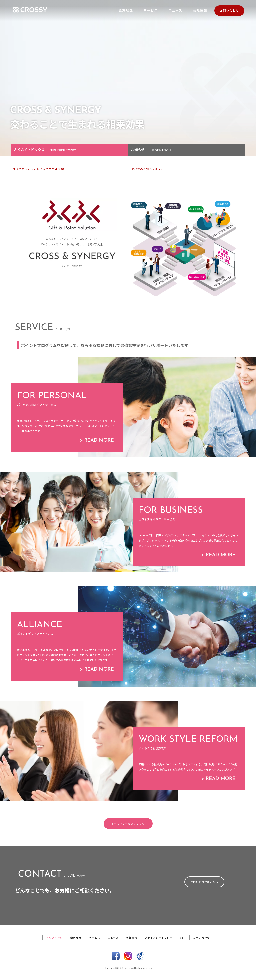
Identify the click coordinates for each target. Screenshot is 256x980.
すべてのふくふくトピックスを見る (39, 169)
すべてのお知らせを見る (150, 169)
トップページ (55, 937)
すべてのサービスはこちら (128, 824)
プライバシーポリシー (159, 937)
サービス (151, 10)
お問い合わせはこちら (204, 882)
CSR (183, 937)
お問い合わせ (229, 10)
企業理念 (126, 10)
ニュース (175, 10)
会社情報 (200, 10)
